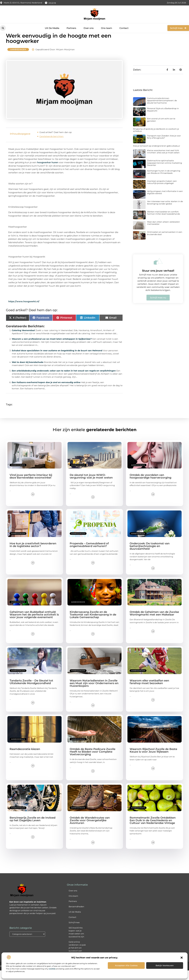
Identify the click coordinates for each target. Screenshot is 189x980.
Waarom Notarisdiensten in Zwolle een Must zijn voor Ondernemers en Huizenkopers (94, 693)
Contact (124, 28)
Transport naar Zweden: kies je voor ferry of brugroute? (164, 146)
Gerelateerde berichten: (52, 146)
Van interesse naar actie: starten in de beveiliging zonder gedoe (165, 212)
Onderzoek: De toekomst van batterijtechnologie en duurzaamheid (150, 556)
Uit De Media (52, 28)
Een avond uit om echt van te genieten (161, 129)
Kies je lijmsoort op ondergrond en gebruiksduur (157, 155)
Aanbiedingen (18, 59)
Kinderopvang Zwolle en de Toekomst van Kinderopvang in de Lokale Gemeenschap (93, 624)
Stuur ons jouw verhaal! (158, 280)
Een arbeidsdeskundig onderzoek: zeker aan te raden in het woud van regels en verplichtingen (64, 380)
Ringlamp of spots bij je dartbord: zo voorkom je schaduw (156, 139)
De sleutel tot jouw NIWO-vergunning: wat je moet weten (91, 486)
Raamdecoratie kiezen (25, 759)
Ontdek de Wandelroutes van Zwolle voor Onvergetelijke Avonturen (90, 830)
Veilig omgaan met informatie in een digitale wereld (165, 202)
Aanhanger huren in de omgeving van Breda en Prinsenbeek (164, 181)
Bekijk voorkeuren (165, 965)
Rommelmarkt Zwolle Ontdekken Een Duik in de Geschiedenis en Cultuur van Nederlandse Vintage (153, 830)
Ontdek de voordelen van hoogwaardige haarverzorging (150, 486)
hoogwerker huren (48, 172)
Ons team (107, 28)
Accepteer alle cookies (126, 965)
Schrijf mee (74, 932)
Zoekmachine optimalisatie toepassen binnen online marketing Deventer (164, 172)
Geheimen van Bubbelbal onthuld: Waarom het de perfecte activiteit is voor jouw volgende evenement (34, 624)
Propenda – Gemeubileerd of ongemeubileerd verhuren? (89, 554)
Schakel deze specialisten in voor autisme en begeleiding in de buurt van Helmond (57, 360)
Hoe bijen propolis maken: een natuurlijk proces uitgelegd (162, 192)
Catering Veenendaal (23, 340)
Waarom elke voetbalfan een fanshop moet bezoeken (149, 691)
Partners (71, 28)
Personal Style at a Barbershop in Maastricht (163, 119)
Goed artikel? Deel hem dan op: (56, 142)
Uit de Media (75, 921)
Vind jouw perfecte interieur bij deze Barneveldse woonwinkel (31, 486)
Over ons (89, 28)
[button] (182, 958)
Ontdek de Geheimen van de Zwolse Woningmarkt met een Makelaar (154, 623)
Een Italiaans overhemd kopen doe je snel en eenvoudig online (46, 392)
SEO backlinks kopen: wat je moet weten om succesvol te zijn (76, 942)
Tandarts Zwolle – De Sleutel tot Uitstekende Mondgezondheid (31, 691)
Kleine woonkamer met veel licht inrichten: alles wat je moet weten (163, 161)
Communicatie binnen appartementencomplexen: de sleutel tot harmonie (162, 110)
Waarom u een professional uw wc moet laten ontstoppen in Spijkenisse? (52, 348)
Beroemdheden (76, 916)
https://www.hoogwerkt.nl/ (24, 311)
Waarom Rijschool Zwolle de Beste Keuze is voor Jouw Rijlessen (153, 760)
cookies (52, 969)
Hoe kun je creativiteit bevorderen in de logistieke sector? (33, 554)
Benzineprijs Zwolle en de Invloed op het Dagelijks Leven (32, 828)
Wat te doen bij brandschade (28, 372)
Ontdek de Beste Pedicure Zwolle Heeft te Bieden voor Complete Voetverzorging (93, 761)
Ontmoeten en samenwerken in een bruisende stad (165, 243)
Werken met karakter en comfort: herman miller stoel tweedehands (163, 222)
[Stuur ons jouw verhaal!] (158, 271)
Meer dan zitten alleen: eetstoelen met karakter (163, 232)
